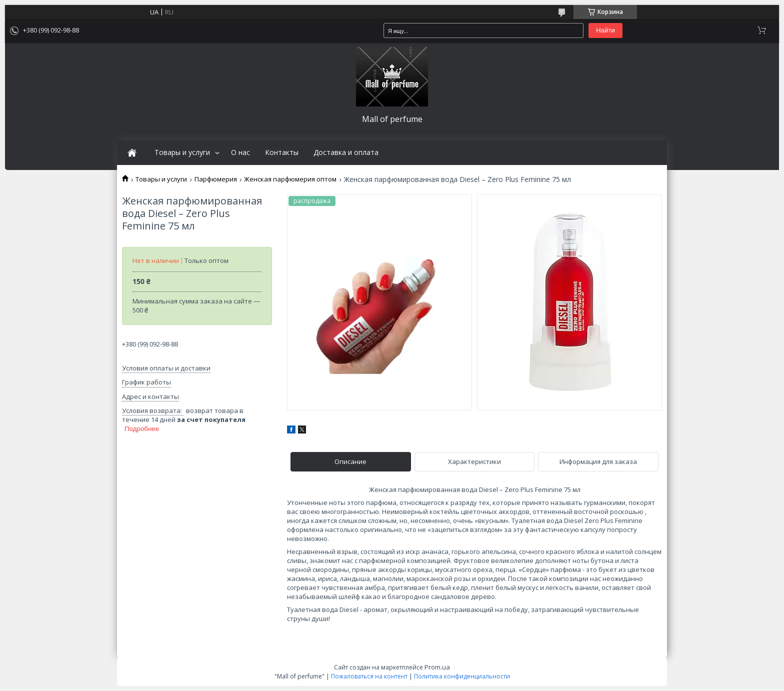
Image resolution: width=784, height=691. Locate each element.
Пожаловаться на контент (369, 676)
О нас (240, 152)
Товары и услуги (182, 152)
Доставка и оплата (346, 152)
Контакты (282, 152)
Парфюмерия (216, 179)
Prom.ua (437, 667)
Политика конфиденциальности (462, 676)
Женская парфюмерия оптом (290, 179)
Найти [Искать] (605, 30)
